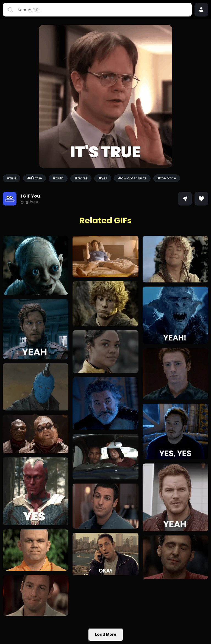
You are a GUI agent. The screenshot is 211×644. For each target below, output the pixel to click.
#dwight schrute (132, 178)
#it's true (34, 178)
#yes (103, 178)
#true (12, 178)
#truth (58, 178)
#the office (167, 178)
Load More (106, 635)
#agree (81, 178)
